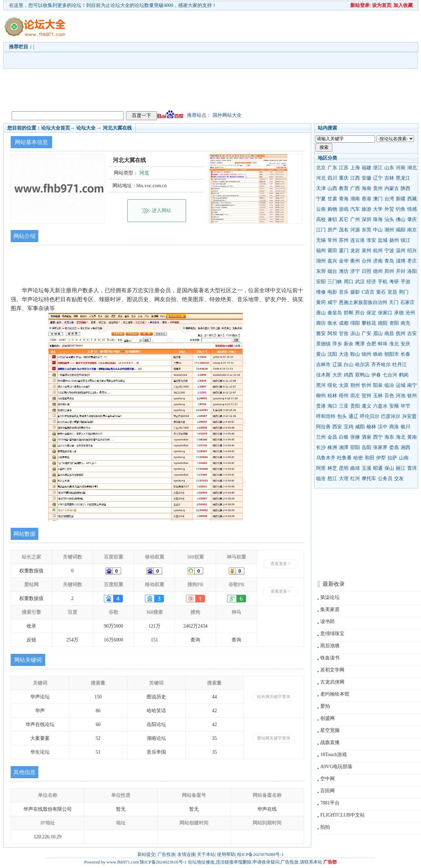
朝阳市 (392, 354)
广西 (355, 188)
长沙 (321, 447)
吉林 (389, 178)
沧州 (410, 313)
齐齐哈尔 (381, 365)
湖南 (355, 199)
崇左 (355, 396)
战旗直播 (330, 742)
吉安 (412, 333)
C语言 (368, 292)
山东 (389, 168)
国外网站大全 (227, 115)
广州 (355, 220)
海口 (332, 406)
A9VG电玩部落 (336, 767)
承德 (399, 313)
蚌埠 (383, 344)
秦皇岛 (335, 313)
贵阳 (355, 406)
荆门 (404, 292)
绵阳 (355, 323)
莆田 (332, 251)
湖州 (321, 261)
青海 (344, 199)
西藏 (412, 199)
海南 (366, 188)
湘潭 (344, 447)
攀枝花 (369, 323)
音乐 (344, 292)
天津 (321, 188)
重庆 (344, 178)
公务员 (385, 479)
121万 (154, 626)
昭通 (378, 468)
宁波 (389, 251)
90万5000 (114, 626)
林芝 (332, 468)
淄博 (401, 261)
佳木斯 (323, 375)
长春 (405, 354)
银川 (405, 427)
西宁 (378, 437)
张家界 (380, 447)
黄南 (412, 437)
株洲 (332, 447)
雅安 (321, 333)
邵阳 (355, 447)
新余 (349, 344)
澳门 (378, 199)
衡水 (332, 323)
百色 (389, 396)
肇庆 (412, 220)
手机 (383, 282)
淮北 (394, 344)
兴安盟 (409, 416)
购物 (332, 209)
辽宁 (378, 178)
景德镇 (323, 344)
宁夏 (321, 199)
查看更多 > (281, 564)
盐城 (383, 240)
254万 (72, 640)
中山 (378, 230)
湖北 (412, 168)
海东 (389, 437)
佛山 (401, 220)
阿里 (321, 468)
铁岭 (378, 354)
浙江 (378, 168)
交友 (399, 479)
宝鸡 (349, 427)
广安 (366, 333)
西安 (337, 427)
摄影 (355, 292)
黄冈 (321, 302)
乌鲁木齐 (326, 458)
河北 (321, 178)
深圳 (366, 220)
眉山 (378, 333)
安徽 (366, 178)
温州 (401, 251)
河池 (401, 396)
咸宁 (332, 302)
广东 (332, 168)
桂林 (332, 396)
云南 (321, 209)
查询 (195, 640)
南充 (405, 323)
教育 (344, 188)
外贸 (389, 209)
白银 (344, 437)
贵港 (321, 406)
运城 (401, 385)
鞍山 (355, 354)
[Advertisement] (218, 59)
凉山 (355, 333)
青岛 (389, 261)
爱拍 (325, 706)
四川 (332, 178)
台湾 (389, 199)
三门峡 (335, 282)
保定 (371, 313)
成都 (344, 323)
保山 (389, 468)
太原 (344, 385)
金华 (344, 261)
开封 (401, 271)
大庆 (337, 375)
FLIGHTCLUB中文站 (342, 815)
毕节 (405, 406)
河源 (355, 230)
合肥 (371, 344)
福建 (366, 168)
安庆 (405, 344)
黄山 (321, 354)
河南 (401, 168)
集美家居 (330, 609)
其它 (344, 220)
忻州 (366, 385)
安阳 (321, 282)
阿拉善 (323, 427)
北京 (321, 168)
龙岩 (355, 251)
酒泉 (366, 437)
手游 (405, 282)
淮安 (371, 240)
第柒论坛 (330, 597)
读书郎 (327, 622)
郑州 (389, 271)
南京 (412, 230)
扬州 (394, 240)
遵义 (366, 406)
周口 (349, 282)
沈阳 (332, 354)
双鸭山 (362, 375)
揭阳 (401, 230)
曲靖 (355, 468)
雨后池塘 (330, 646)
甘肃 (332, 199)
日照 (366, 271)
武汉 (360, 282)
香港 (366, 199)
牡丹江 (400, 365)
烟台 (332, 271)
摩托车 (369, 479)
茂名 (344, 230)
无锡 (321, 240)
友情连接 (186, 854)
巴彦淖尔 (391, 416)
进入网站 (161, 211)
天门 (394, 302)
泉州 (366, 251)
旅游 (366, 209)
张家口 (385, 313)
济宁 (355, 271)
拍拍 (325, 827)
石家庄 (408, 302)
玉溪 (366, 468)
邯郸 (349, 313)
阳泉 (378, 385)
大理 (344, 479)
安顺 (394, 406)
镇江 (405, 240)
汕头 (389, 220)
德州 (378, 271)
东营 (321, 271)
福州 (321, 251)
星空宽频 (330, 730)
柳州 (321, 396)
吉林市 (323, 365)
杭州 (378, 251)
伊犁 (381, 458)
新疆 (401, 199)
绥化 (332, 385)
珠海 (378, 220)
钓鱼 (401, 209)
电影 (332, 292)
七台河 (390, 375)
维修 (321, 292)
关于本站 (206, 854)
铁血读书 (330, 658)
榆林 (371, 427)
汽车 (355, 209)
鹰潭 (360, 344)
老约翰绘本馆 (335, 694)
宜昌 (392, 292)
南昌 (389, 333)
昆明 (344, 468)
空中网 (327, 779)
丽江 (401, 468)
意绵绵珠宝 (332, 634)
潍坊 (344, 271)
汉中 (383, 427)
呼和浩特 (326, 416)
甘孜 (344, 333)
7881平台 (330, 803)
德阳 (383, 323)
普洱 (412, 468)
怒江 (332, 479)
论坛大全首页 (56, 128)
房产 (332, 230)
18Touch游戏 (334, 755)
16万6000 (114, 640)
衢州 (355, 261)
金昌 (332, 437)
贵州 (378, 188)
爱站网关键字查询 (274, 738)
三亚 (344, 406)
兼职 (332, 220)
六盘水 (380, 406)
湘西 (405, 447)
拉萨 (392, 458)
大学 (378, 209)
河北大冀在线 (117, 128)
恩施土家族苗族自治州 (363, 302)
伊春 (376, 375)
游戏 (344, 209)
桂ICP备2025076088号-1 (260, 854)
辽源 (337, 365)
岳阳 (366, 447)
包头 (342, 416)
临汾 (389, 385)
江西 (355, 178)
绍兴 (412, 251)
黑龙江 (403, 178)
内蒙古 (392, 188)
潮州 (389, 230)
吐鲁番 (344, 458)
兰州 (321, 437)
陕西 (405, 188)
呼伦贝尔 (370, 416)
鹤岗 (404, 375)
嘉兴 (332, 261)
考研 (394, 282)
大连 (344, 354)
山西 (332, 188)
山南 (404, 458)
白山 (349, 365)
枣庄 (412, 261)
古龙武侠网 (332, 682)
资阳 (394, 323)
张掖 (355, 437)
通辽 (353, 416)
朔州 (355, 385)
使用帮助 (226, 854)
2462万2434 (195, 626)
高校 (321, 220)
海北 (401, 437)
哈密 (358, 458)
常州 (332, 240)
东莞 (366, 230)
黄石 (381, 292)
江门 (321, 230)
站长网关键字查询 (274, 697)
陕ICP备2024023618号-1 (163, 862)
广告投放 (166, 854)
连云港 (358, 240)
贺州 (366, 396)
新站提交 (146, 854)
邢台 (360, 313)
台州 (366, 261)
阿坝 (332, 333)
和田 (370, 458)
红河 (355, 479)
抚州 (401, 333)
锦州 (366, 354)
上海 (355, 168)
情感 (412, 209)
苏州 (344, 240)
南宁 (412, 385)
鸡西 (349, 375)
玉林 (378, 396)
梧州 (344, 396)
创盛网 (327, 718)
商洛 (394, 427)
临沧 (321, 479)
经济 (371, 282)
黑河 (321, 385)
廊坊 (321, 323)
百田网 (327, 791)
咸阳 (360, 427)
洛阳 (412, 271)
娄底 (394, 447)
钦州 (412, 396)
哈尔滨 (362, 365)
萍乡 (337, 344)
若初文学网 (332, 670)
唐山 (321, 313)
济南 (378, 261)
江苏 (344, 168)
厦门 (344, 251)
